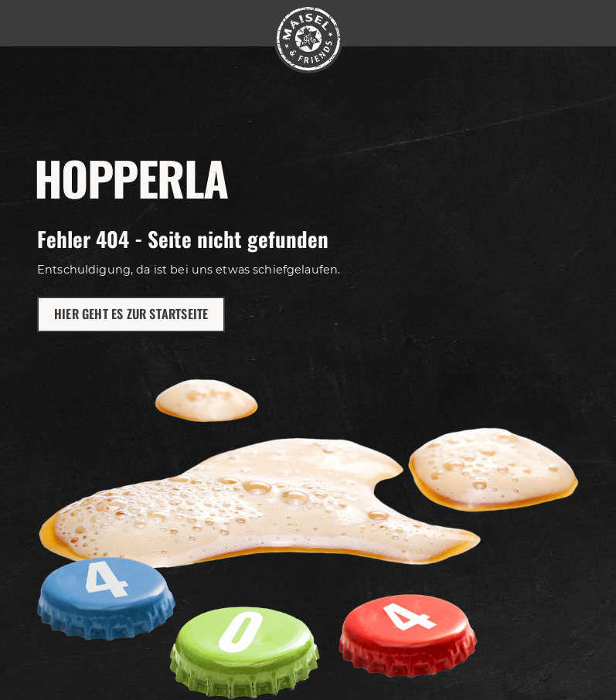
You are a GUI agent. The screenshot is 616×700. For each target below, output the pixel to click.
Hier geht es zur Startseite (131, 314)
